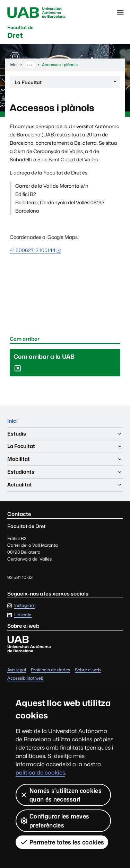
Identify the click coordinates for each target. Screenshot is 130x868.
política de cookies (40, 773)
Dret (20, 32)
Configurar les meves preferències (54, 821)
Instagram (25, 606)
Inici (12, 421)
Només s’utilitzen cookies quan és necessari (61, 795)
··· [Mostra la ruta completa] (30, 65)
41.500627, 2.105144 (33, 250)
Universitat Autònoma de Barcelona (36, 13)
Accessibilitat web (25, 678)
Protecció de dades (50, 670)
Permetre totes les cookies (62, 842)
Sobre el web (88, 670)
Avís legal (17, 670)
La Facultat (66, 83)
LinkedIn (23, 615)
